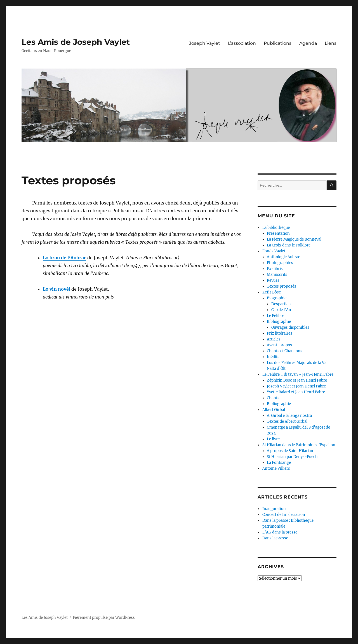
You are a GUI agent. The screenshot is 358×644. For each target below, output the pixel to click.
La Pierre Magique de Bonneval (294, 239)
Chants (273, 398)
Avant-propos (279, 345)
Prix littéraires (280, 333)
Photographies (280, 263)
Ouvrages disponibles (290, 327)
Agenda (308, 43)
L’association (242, 43)
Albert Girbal (274, 410)
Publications (278, 43)
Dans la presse (275, 538)
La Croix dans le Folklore (289, 245)
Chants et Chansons (285, 351)
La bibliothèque (276, 228)
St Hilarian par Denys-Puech (292, 457)
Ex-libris (275, 269)
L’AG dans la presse (280, 532)
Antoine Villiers (276, 468)
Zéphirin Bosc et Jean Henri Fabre (297, 380)
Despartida (281, 304)
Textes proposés (282, 286)
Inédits (273, 357)
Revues (273, 280)
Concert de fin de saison (284, 515)
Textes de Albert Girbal (287, 421)
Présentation (278, 233)
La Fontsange (279, 463)
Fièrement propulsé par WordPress (104, 618)
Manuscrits (277, 275)
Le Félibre (275, 316)
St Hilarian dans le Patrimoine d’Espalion (299, 445)
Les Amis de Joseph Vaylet (76, 42)
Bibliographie (279, 322)
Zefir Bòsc (272, 292)
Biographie (277, 298)
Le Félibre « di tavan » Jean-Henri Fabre (298, 374)
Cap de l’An (281, 310)
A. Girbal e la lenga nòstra (289, 416)
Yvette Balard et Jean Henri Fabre (296, 392)
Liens (331, 43)
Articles (274, 339)
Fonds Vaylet (274, 251)
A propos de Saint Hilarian (290, 451)
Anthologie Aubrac (283, 257)
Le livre (273, 439)
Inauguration (274, 509)
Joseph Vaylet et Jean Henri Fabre (296, 386)
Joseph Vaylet (205, 43)
